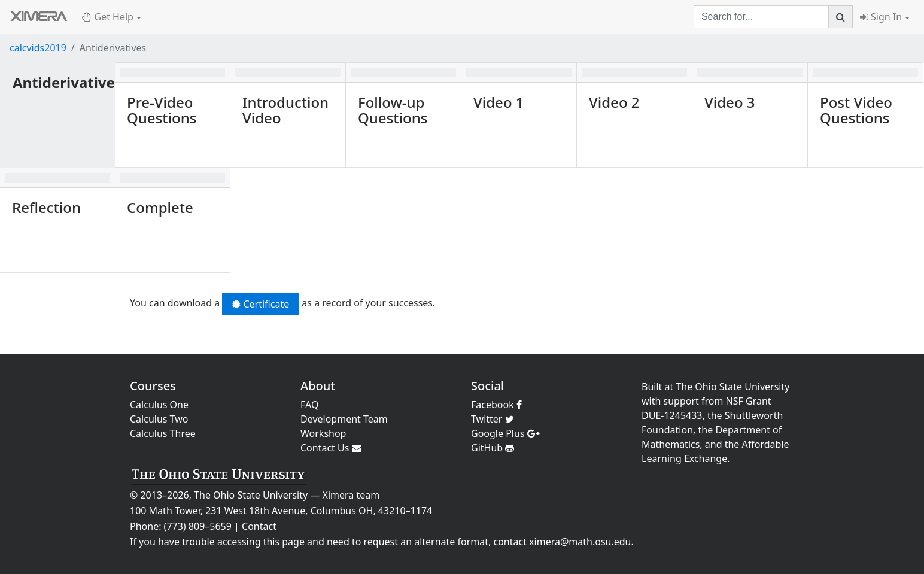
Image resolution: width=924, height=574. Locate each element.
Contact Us (331, 448)
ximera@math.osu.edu (580, 542)
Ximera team (351, 495)
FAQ (309, 405)
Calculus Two (159, 419)
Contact (259, 526)
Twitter (493, 419)
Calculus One (159, 405)
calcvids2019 (38, 48)
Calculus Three (163, 433)
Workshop (323, 433)
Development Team (344, 419)
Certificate (261, 304)
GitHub (493, 448)
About (318, 386)
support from (694, 401)
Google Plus (505, 433)
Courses (153, 386)
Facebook (496, 405)
